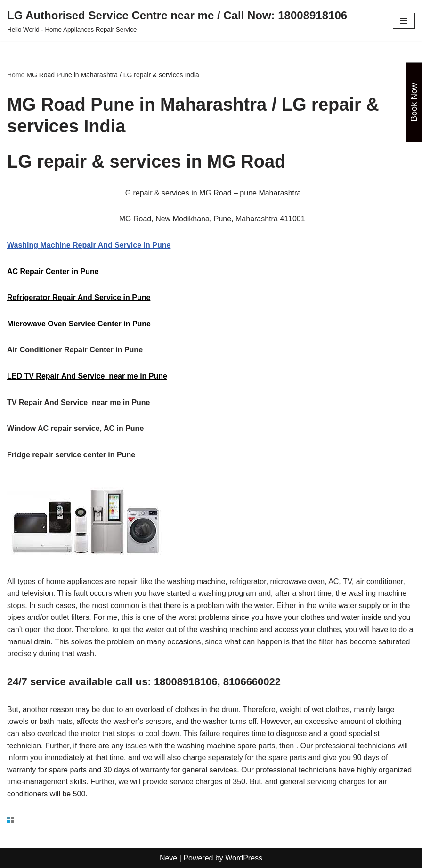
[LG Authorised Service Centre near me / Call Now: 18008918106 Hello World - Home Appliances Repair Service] (177, 21)
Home (16, 75)
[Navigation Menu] (404, 21)
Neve (168, 858)
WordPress (244, 858)
